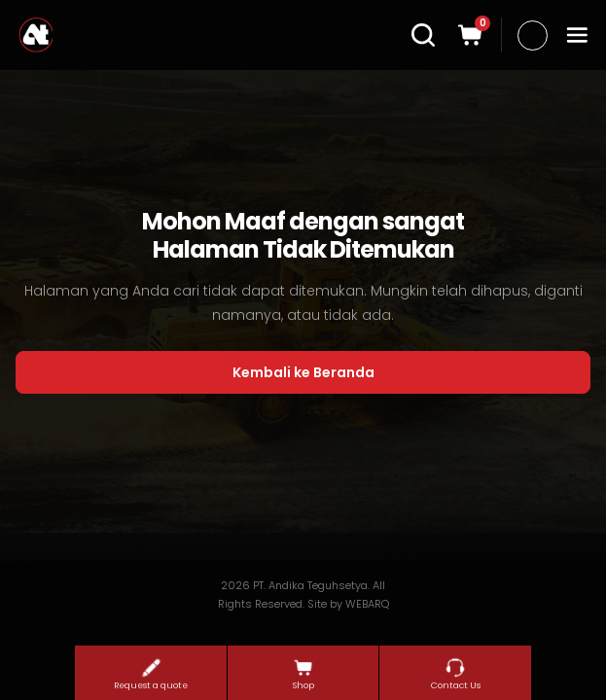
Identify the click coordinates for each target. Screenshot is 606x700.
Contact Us (456, 674)
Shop (303, 674)
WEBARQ (367, 604)
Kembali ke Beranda (303, 372)
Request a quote (151, 674)
